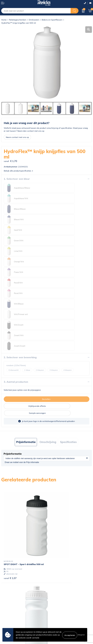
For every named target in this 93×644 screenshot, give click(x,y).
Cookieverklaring (55, 607)
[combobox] (36, 11)
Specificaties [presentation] (68, 351)
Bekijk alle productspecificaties (18, 171)
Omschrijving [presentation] (48, 351)
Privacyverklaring (55, 611)
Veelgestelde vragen (57, 591)
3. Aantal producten (16, 297)
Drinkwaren (34, 20)
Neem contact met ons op (17, 137)
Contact (5, 607)
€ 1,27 (55, 459)
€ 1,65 (55, 528)
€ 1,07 (10, 462)
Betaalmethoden (9, 615)
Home (4, 20)
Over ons (52, 575)
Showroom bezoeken (57, 595)
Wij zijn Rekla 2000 (57, 583)
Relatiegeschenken (18, 20)
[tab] (26, 351)
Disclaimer (52, 615)
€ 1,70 (10, 531)
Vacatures (52, 579)
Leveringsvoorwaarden (58, 619)
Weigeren (81, 635)
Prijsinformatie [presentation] (26, 351)
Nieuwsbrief (53, 587)
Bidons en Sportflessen (52, 20)
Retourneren (7, 619)
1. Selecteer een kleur (17, 179)
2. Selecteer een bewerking (20, 273)
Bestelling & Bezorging (11, 611)
